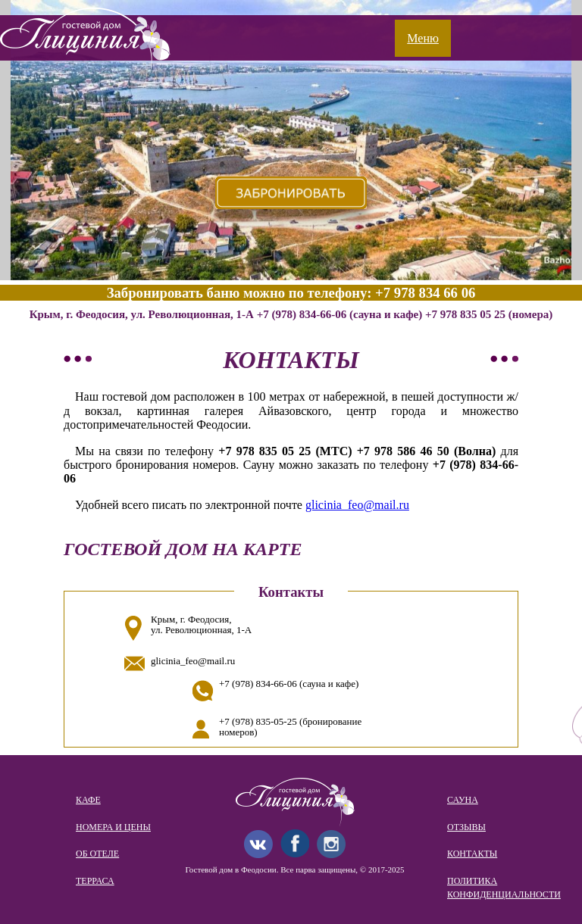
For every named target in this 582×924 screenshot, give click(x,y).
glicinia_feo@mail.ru (357, 505)
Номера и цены (113, 827)
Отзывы (466, 827)
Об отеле (97, 854)
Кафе (88, 800)
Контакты (472, 854)
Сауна (463, 800)
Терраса (95, 881)
